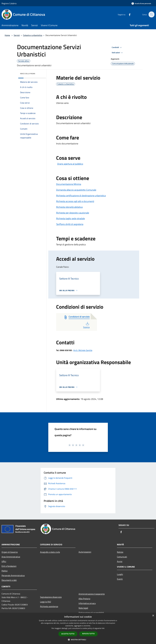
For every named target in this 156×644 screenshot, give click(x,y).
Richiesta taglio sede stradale (70, 218)
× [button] (153, 616)
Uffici (4, 561)
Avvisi (120, 561)
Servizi (17, 35)
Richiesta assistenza (49, 606)
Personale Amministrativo (13, 575)
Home (7, 35)
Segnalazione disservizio (51, 597)
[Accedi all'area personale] (141, 3)
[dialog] (78, 628)
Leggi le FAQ (46, 602)
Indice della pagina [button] (28, 74)
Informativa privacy (87, 603)
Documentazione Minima (69, 184)
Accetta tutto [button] (68, 634)
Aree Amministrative (11, 557)
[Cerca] (151, 14)
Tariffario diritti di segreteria (70, 224)
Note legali (83, 608)
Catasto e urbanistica (33, 35)
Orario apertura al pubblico (70, 164)
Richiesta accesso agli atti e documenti (75, 201)
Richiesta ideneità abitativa (69, 207)
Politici (5, 571)
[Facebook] (128, 14)
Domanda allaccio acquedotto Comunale (76, 190)
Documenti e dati (9, 580)
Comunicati (122, 557)
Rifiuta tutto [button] (88, 634)
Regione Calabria (9, 3)
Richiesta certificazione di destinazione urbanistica (81, 196)
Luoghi (120, 574)
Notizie (120, 552)
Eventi (120, 579)
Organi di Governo (10, 552)
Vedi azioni (118, 53)
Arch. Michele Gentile (83, 350)
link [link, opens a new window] (103, 628)
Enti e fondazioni (9, 566)
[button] (78, 640)
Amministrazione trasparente (92, 594)
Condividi (117, 47)
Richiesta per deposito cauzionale (73, 213)
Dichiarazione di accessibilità (91, 613)
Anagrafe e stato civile (50, 552)
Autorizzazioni (85, 552)
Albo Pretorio (84, 599)
